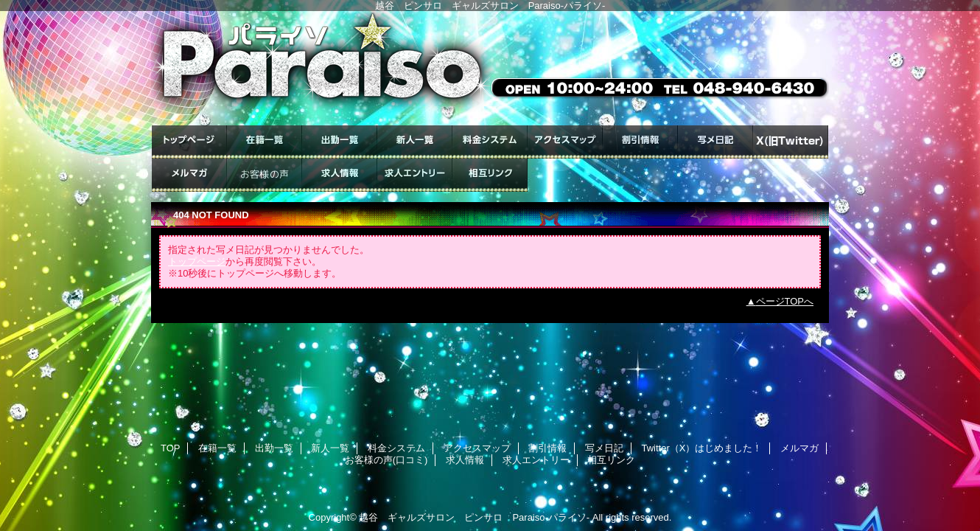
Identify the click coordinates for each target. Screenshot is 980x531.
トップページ (197, 261)
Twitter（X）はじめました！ (791, 142)
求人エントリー (415, 175)
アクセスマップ (565, 142)
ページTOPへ (785, 301)
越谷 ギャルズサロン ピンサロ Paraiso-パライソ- (474, 517)
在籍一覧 (265, 142)
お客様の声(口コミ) (265, 175)
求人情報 (340, 175)
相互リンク (490, 175)
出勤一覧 (340, 142)
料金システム (490, 142)
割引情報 (640, 142)
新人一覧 (415, 142)
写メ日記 (715, 142)
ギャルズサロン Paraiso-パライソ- (490, 68)
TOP (189, 142)
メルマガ (189, 175)
